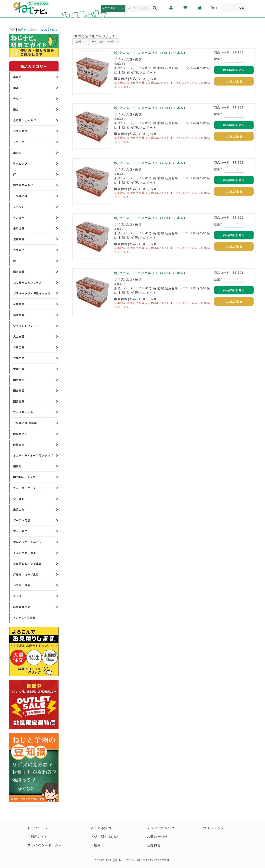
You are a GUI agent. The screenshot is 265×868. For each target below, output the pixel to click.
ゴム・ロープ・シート (27, 488)
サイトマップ (214, 828)
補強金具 (19, 315)
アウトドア (20, 531)
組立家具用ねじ (23, 185)
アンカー (19, 218)
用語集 (96, 845)
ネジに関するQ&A (104, 837)
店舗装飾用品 (22, 607)
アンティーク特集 (25, 618)
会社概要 (154, 845)
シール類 (19, 499)
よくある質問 (101, 828)
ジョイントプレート (26, 326)
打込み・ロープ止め (26, 574)
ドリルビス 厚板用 (25, 423)
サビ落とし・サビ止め (28, 564)
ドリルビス (20, 196)
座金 (16, 109)
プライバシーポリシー (45, 845)
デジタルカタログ (161, 828)
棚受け (18, 466)
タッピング (20, 163)
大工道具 (19, 336)
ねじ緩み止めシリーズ (27, 282)
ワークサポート (23, 412)
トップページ (38, 828)
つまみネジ (20, 131)
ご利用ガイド (38, 837)
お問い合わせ (157, 837)
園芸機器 (19, 380)
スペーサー (20, 142)
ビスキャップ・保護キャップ (32, 293)
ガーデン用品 (22, 520)
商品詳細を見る (234, 70)
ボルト (18, 88)
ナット (18, 99)
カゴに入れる (234, 81)
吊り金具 (19, 228)
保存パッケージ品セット (29, 542)
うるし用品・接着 (25, 553)
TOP (12, 29)
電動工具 (19, 369)
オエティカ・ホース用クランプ (33, 455)
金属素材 (19, 304)
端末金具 (19, 272)
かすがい (19, 250)
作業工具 (19, 347)
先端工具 (19, 358)
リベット (19, 207)
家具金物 (19, 509)
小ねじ (18, 77)
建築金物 (19, 445)
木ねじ (18, 153)
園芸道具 (19, 401)
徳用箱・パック (28, 29)
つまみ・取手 (22, 585)
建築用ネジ (20, 434)
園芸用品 (19, 391)
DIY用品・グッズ (24, 477)
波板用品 (19, 239)
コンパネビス (49, 29)
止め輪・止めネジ (25, 120)
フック (18, 596)
